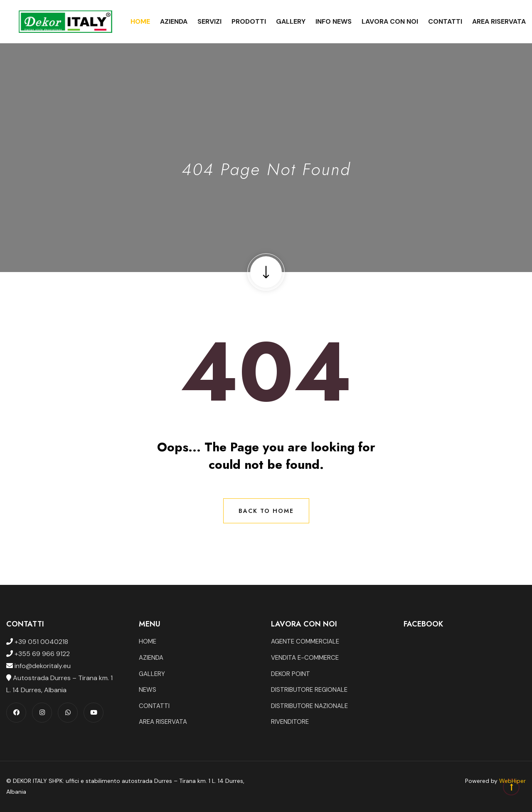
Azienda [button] (174, 21)
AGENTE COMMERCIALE (305, 641)
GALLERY (152, 674)
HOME (148, 641)
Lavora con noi (390, 21)
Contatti (445, 21)
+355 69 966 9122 (41, 654)
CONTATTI (154, 706)
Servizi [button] (209, 21)
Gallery (291, 21)
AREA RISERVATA (163, 722)
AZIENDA (151, 658)
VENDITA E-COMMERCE (305, 658)
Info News (334, 21)
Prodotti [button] (249, 21)
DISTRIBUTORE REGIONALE (309, 690)
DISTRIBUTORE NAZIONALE (309, 706)
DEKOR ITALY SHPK (38, 781)
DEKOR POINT (291, 674)
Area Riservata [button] (499, 21)
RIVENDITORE (290, 722)
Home (140, 21)
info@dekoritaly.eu (42, 666)
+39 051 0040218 (41, 642)
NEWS (148, 690)
